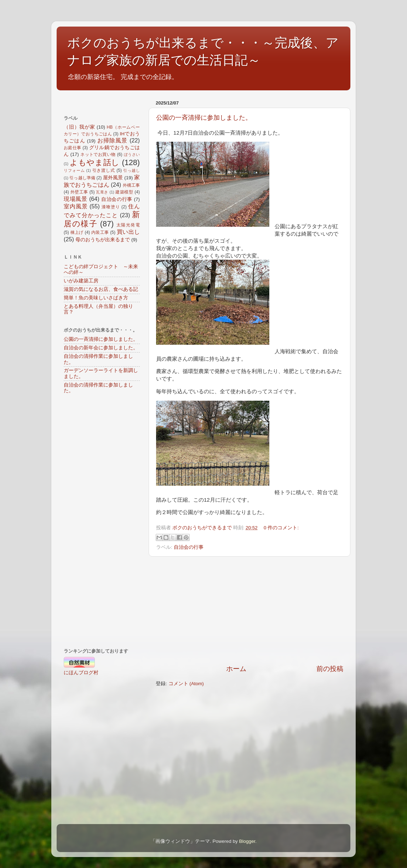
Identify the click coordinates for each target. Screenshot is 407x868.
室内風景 (76, 206)
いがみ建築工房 (81, 281)
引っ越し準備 (82, 178)
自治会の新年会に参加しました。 (101, 348)
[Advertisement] (250, 610)
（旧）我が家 (79, 127)
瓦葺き (102, 192)
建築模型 (124, 192)
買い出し (128, 232)
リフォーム (74, 170)
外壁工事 (79, 192)
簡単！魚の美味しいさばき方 (96, 298)
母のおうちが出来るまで (103, 240)
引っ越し (131, 170)
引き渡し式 (104, 170)
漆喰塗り (111, 207)
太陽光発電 (128, 225)
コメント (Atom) (186, 684)
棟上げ (77, 232)
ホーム (236, 669)
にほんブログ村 (81, 673)
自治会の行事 (189, 547)
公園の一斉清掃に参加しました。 (204, 118)
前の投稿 (330, 669)
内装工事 (100, 232)
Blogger (247, 841)
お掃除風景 (113, 140)
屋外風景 (113, 178)
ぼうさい (132, 154)
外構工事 (131, 185)
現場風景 (76, 199)
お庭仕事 (72, 148)
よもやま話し (95, 162)
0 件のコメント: (281, 528)
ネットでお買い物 (98, 154)
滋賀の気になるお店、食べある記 (101, 289)
